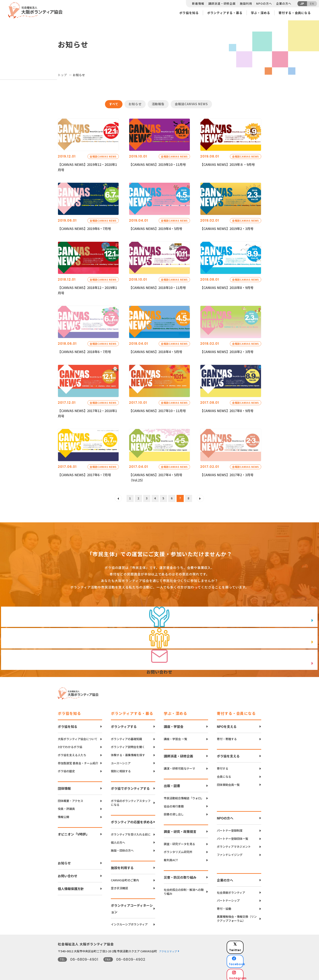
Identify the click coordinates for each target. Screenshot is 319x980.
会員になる (224, 774)
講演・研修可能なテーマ (179, 766)
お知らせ (135, 104)
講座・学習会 (174, 724)
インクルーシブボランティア (129, 922)
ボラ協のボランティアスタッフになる (131, 801)
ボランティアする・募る (225, 13)
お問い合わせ (68, 874)
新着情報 (198, 3)
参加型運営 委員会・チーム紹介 (78, 761)
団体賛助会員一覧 (228, 783)
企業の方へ (284, 3)
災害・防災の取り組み (180, 875)
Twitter (247, 942)
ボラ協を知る (189, 13)
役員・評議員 (66, 807)
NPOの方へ (264, 3)
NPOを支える (227, 724)
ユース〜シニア (121, 761)
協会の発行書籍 (174, 804)
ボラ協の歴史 (66, 769)
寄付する (223, 766)
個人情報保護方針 (71, 886)
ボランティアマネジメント (234, 844)
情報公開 (63, 815)
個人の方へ (118, 840)
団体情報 (64, 786)
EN (312, 4)
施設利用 (246, 3)
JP (302, 4)
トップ (62, 75)
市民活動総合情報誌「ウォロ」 (184, 796)
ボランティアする (124, 724)
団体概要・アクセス (70, 799)
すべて (114, 104)
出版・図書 (172, 783)
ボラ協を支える (228, 754)
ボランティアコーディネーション (132, 906)
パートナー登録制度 (230, 828)
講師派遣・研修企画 (222, 3)
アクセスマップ (168, 949)
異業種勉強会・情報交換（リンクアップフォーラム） (237, 916)
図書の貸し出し (174, 812)
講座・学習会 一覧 (175, 737)
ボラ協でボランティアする (130, 786)
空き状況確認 (119, 886)
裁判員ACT (171, 858)
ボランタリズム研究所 (178, 850)
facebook (247, 953)
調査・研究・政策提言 (180, 829)
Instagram (247, 963)
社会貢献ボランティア (231, 890)
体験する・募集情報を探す (128, 753)
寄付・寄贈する (227, 737)
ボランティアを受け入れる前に (131, 832)
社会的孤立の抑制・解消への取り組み (184, 890)
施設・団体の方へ (122, 848)
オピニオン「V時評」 (73, 832)
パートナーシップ (228, 898)
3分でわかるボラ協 (70, 745)
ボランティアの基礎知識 (126, 737)
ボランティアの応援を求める (132, 820)
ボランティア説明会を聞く (128, 745)
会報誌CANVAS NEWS (191, 104)
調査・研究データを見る (179, 842)
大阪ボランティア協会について (78, 737)
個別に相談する (121, 769)
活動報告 (158, 104)
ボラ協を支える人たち (72, 753)
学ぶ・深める (261, 13)
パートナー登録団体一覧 (233, 836)
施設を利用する (122, 865)
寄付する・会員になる (295, 13)
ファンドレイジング (230, 853)
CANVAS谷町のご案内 (125, 878)
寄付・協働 (224, 906)
